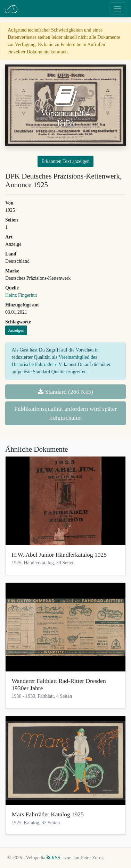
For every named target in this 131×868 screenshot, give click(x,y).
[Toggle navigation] (118, 8)
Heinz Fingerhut (21, 295)
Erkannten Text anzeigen (65, 161)
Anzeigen (16, 330)
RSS (53, 858)
